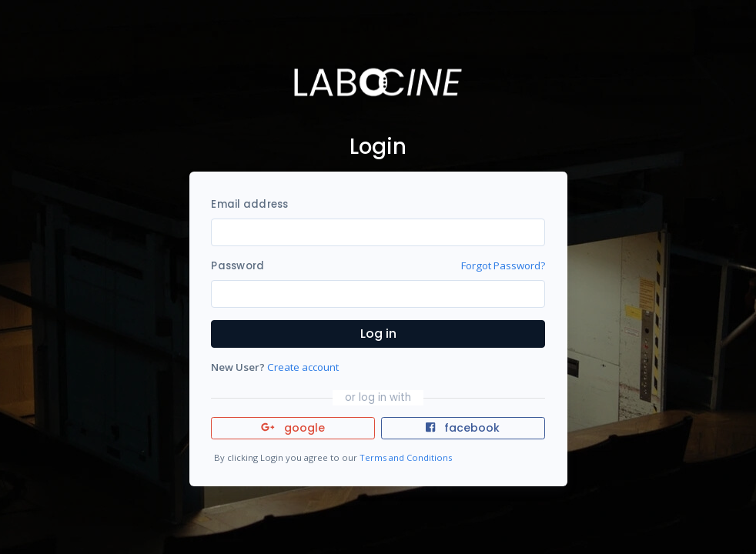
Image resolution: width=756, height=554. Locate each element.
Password (238, 266)
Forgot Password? (503, 265)
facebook (463, 428)
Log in (378, 334)
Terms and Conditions (406, 457)
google (293, 428)
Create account (303, 367)
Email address (249, 204)
